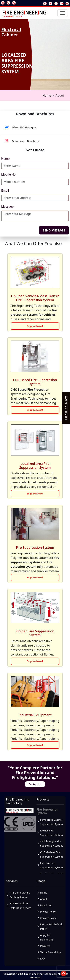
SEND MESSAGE (54, 230)
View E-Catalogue (21, 127)
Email (5, 190)
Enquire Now (35, 326)
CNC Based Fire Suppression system (35, 382)
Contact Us (35, 784)
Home (47, 95)
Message (8, 207)
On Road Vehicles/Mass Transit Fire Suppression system (35, 298)
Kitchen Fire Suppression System (35, 633)
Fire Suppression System (35, 547)
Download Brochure (22, 141)
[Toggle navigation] (63, 13)
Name (5, 158)
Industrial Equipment (35, 715)
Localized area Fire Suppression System (35, 465)
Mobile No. (9, 174)
